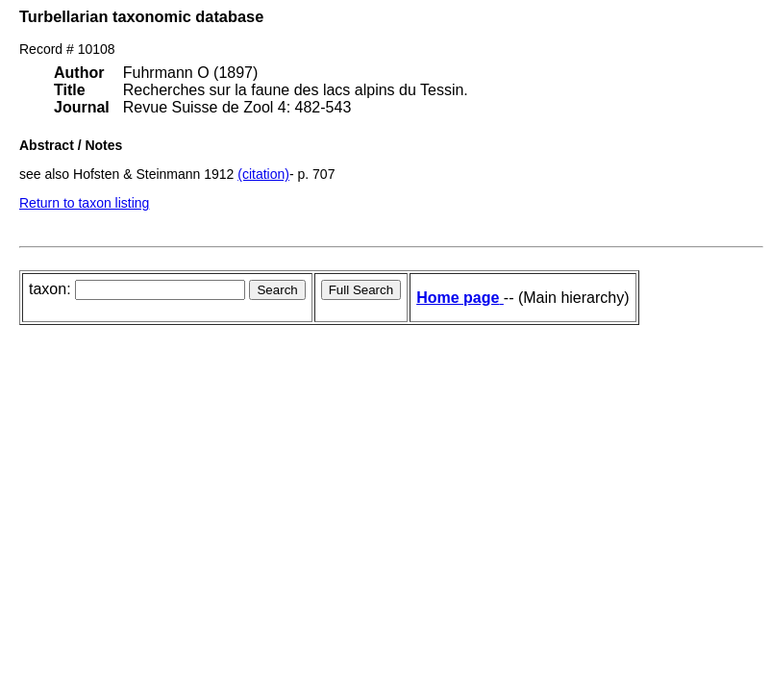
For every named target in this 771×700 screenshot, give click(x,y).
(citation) (263, 174)
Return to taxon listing (84, 203)
